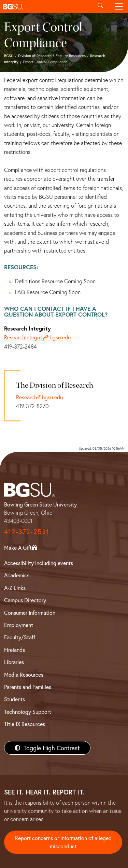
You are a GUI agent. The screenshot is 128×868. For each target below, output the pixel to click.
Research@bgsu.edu (39, 397)
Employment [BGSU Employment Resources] (19, 625)
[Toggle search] (100, 6)
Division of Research (35, 56)
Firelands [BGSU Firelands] (15, 650)
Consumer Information (30, 613)
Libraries (14, 662)
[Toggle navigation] (119, 6)
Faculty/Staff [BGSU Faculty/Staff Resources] (20, 637)
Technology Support (28, 712)
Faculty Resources (71, 56)
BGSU (9, 56)
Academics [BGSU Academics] (17, 575)
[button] (46, 6)
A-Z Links (15, 588)
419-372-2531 (27, 532)
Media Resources (24, 674)
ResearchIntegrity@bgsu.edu (37, 337)
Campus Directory (25, 600)
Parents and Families (28, 687)
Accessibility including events (39, 563)
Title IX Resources (25, 724)
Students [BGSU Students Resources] (15, 699)
